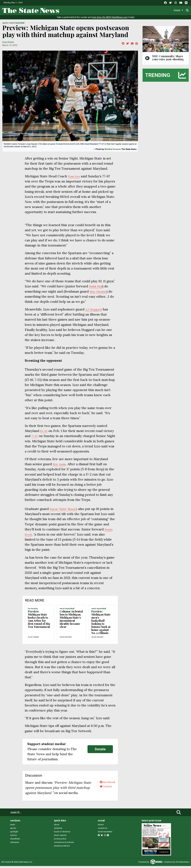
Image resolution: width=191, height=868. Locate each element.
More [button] (179, 10)
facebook (106, 785)
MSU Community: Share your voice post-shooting (168, 60)
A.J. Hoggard (95, 311)
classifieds (15, 841)
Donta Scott (47, 537)
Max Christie (99, 293)
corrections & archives (64, 844)
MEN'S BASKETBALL (17, 25)
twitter (104, 790)
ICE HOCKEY (33, 611)
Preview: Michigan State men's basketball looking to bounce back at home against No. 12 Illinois (101, 624)
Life (76, 10)
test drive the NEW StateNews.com (110, 19)
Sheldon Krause (112, 151)
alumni (101, 827)
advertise (58, 830)
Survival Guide (104, 10)
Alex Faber (33, 639)
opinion (14, 837)
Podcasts (142, 10)
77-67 (35, 438)
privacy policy (60, 841)
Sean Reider (8, 44)
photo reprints (60, 837)
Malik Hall (97, 288)
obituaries (15, 844)
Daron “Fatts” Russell (66, 511)
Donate (100, 751)
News (66, 10)
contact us (102, 830)
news (13, 827)
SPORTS (5, 25)
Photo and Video (162, 10)
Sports (87, 10)
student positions (62, 848)
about (57, 827)
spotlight (14, 834)
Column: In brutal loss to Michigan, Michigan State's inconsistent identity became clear (71, 621)
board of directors (62, 834)
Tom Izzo (75, 178)
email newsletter (105, 834)
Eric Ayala (60, 466)
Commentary (124, 10)
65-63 (45, 433)
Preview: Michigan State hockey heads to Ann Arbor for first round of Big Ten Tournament (39, 621)
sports (13, 830)
